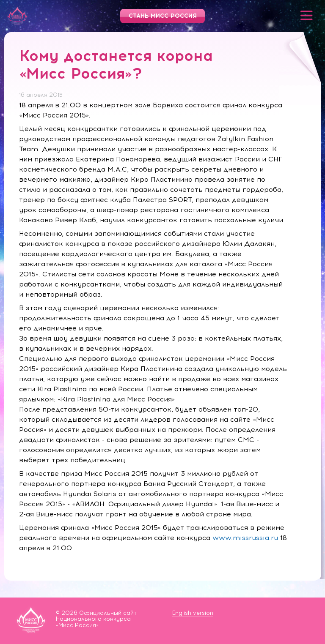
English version (193, 613)
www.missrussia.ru (245, 538)
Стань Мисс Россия (163, 16)
